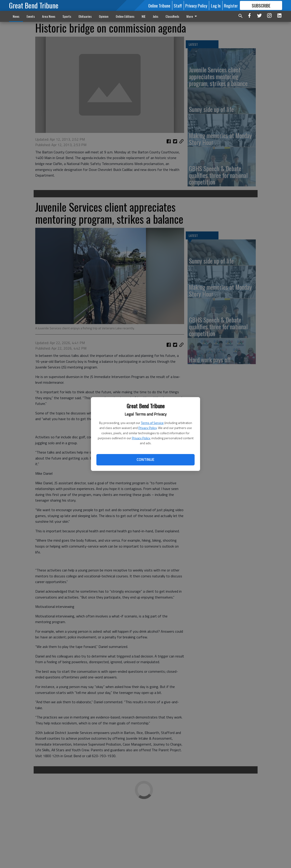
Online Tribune (159, 5)
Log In (216, 5)
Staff (178, 5)
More (192, 16)
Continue (145, 459)
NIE (144, 16)
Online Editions (125, 16)
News (16, 16)
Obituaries (85, 16)
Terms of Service (152, 423)
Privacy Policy (148, 428)
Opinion (104, 16)
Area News (49, 16)
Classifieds (172, 16)
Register (231, 5)
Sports (67, 16)
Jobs (156, 16)
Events (31, 16)
